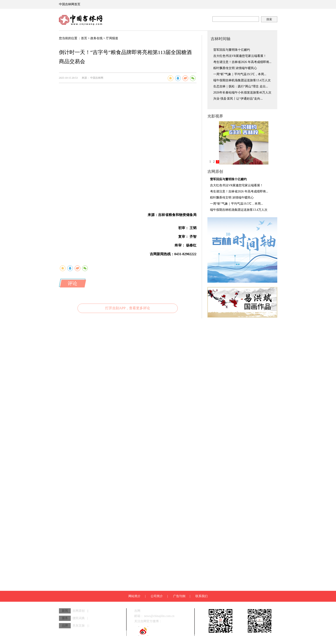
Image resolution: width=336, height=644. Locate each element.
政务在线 (96, 38)
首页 (84, 38)
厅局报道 (112, 38)
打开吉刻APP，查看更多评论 (128, 308)
